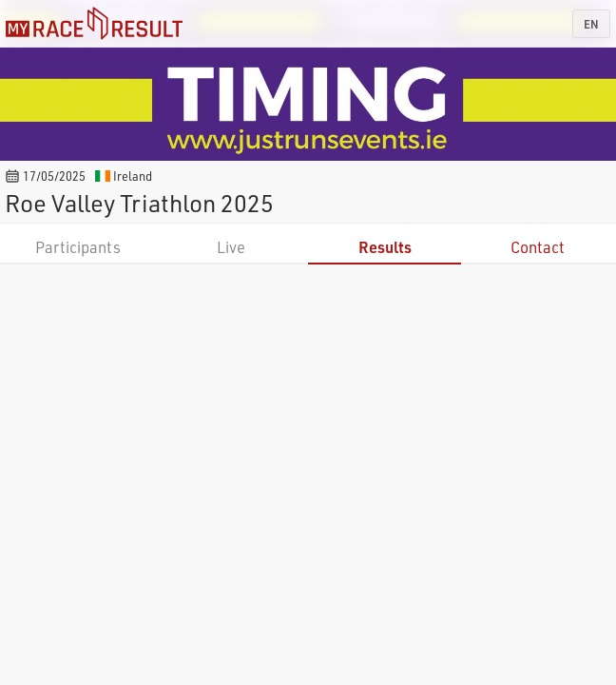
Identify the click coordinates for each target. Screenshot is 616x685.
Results (385, 247)
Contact (538, 247)
